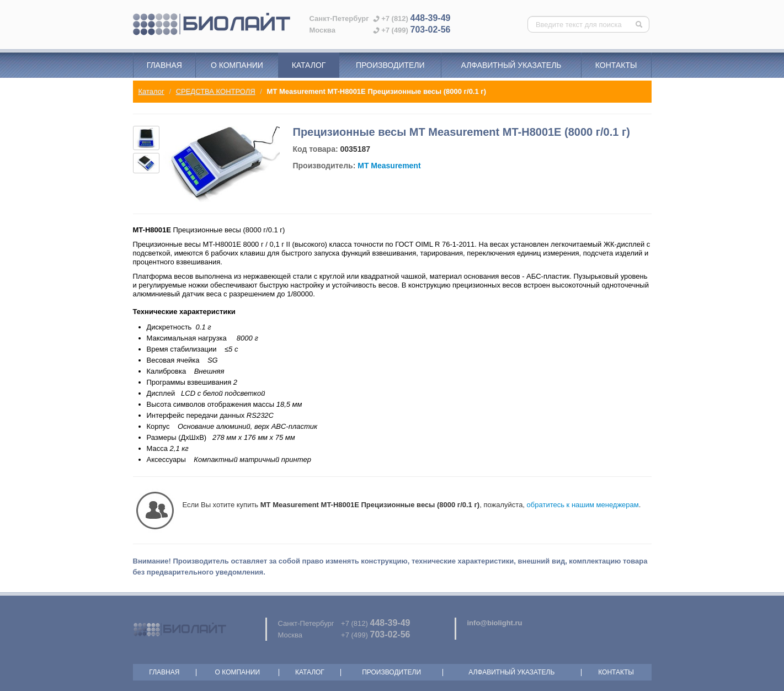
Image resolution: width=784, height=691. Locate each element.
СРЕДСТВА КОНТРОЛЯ (216, 91)
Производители (390, 65)
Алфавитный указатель (511, 65)
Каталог (309, 65)
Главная (164, 65)
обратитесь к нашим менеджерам (583, 505)
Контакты (616, 65)
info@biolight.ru (495, 623)
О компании (237, 65)
